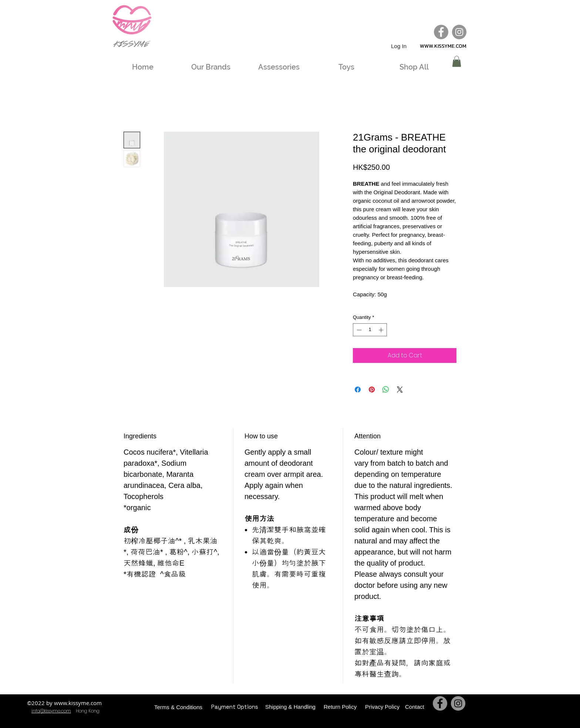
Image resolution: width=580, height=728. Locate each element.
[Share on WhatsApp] (386, 390)
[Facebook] (441, 32)
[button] (457, 61)
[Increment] (382, 330)
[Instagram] (459, 32)
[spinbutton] (370, 330)
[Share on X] (400, 390)
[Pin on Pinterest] (372, 390)
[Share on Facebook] (358, 390)
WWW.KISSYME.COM (443, 46)
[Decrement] (358, 330)
